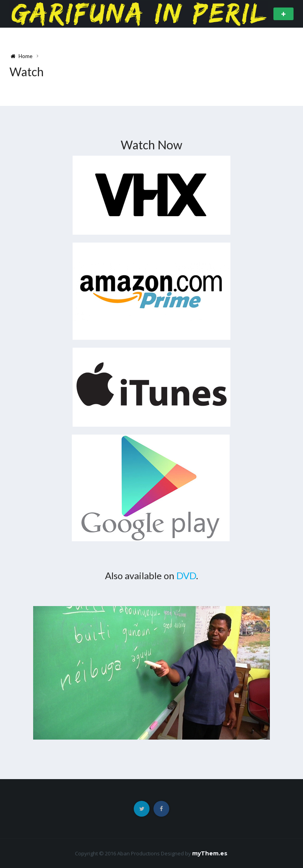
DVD (186, 575)
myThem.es (210, 853)
